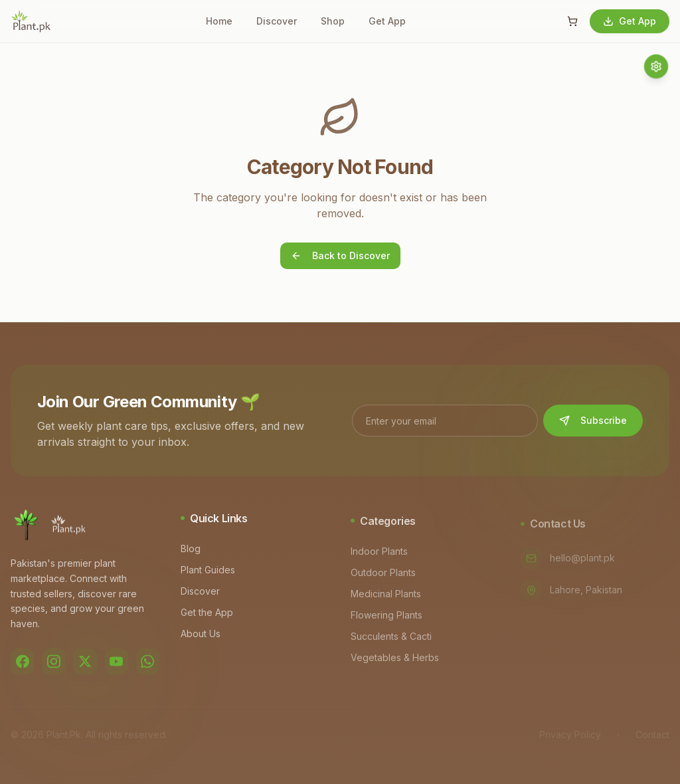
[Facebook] (22, 663)
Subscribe (593, 422)
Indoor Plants (382, 555)
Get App (387, 21)
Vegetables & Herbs (397, 661)
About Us (203, 637)
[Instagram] (53, 663)
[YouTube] (117, 663)
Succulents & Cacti (394, 640)
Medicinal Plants (388, 598)
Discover (277, 21)
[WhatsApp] (148, 663)
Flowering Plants (389, 619)
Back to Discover (340, 255)
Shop (333, 21)
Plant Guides (211, 573)
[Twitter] (85, 663)
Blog (193, 552)
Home (219, 21)
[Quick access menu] (656, 66)
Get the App (210, 616)
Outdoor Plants (386, 576)
